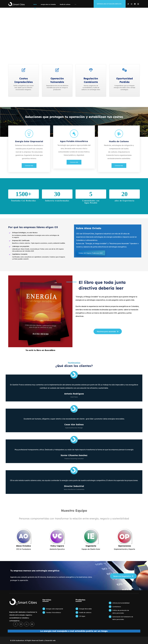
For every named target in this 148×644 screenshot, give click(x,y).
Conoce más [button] (29, 166)
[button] (128, 4)
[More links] (75, 4)
